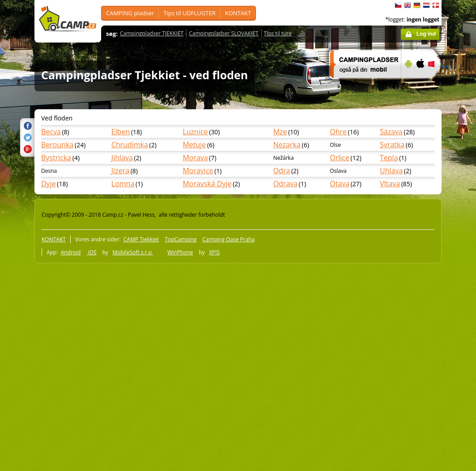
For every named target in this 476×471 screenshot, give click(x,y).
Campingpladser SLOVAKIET (223, 33)
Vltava (390, 184)
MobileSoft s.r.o (133, 252)
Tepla (389, 158)
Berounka (57, 145)
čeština (398, 5)
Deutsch (417, 5)
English (408, 5)
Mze (280, 132)
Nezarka (287, 145)
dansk (436, 5)
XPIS (214, 252)
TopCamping (181, 239)
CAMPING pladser (130, 13)
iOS (92, 252)
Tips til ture (278, 33)
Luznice (195, 132)
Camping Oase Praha (228, 239)
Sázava (391, 132)
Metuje (194, 145)
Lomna (123, 184)
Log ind (426, 34)
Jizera (120, 171)
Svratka (392, 145)
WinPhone (180, 252)
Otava (340, 184)
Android (71, 252)
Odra (282, 171)
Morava (195, 158)
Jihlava (122, 158)
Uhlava (391, 171)
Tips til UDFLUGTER (189, 13)
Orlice (340, 158)
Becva (51, 132)
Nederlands (426, 5)
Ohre (338, 132)
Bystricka (56, 158)
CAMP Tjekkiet (141, 239)
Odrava (286, 184)
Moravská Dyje (207, 184)
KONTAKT (238, 13)
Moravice (198, 171)
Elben (121, 132)
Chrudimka (130, 145)
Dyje (49, 184)
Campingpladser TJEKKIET (152, 33)
